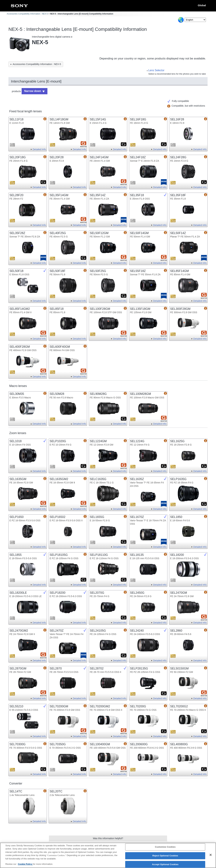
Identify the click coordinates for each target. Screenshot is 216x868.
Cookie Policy (25, 866)
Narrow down (31, 91)
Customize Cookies (165, 849)
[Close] (211, 857)
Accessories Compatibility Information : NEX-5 (27, 14)
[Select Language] (195, 20)
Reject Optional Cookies (165, 858)
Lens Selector (156, 70)
